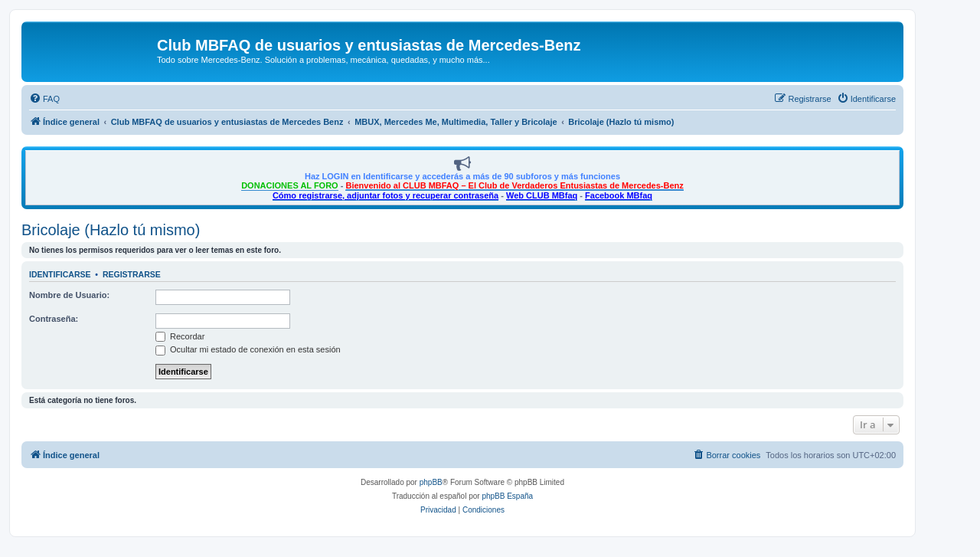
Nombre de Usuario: (69, 295)
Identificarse (60, 274)
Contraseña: (54, 319)
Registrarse (132, 274)
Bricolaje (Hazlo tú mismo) (111, 230)
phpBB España (507, 496)
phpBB (431, 482)
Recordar (180, 336)
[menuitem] (44, 99)
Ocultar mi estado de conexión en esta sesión (248, 349)
